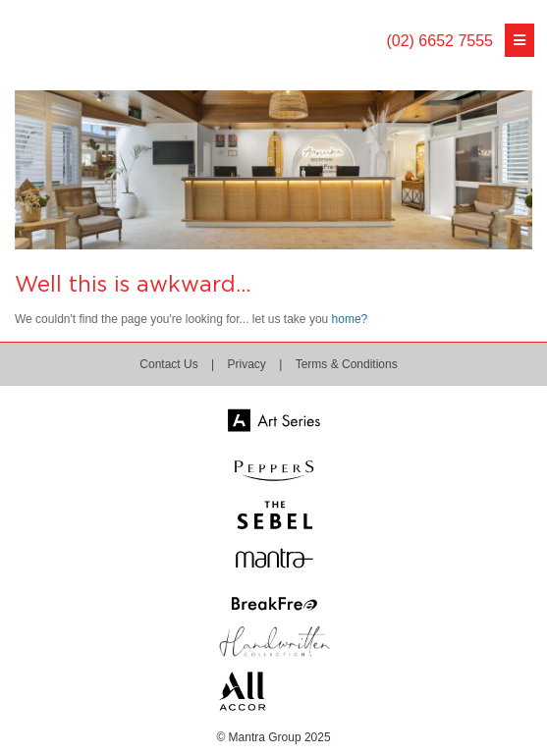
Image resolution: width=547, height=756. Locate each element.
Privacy (248, 364)
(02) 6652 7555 (439, 41)
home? (350, 319)
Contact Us (168, 364)
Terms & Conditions (347, 364)
